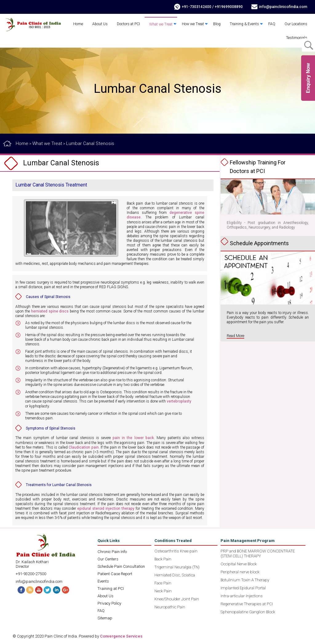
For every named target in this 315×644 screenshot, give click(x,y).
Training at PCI (111, 588)
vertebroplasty (179, 401)
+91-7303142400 (198, 7)
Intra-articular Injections (242, 595)
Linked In (57, 589)
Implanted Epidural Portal (243, 587)
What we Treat (162, 24)
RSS (30, 589)
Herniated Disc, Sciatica (175, 574)
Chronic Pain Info (112, 551)
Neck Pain (163, 590)
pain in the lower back (133, 438)
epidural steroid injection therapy (106, 508)
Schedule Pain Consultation (121, 566)
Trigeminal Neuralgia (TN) (177, 566)
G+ (66, 589)
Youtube (39, 589)
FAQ (272, 24)
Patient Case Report (115, 573)
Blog (217, 24)
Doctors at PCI (130, 24)
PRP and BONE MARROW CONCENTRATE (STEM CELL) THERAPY (258, 553)
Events (103, 581)
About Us (102, 24)
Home (80, 24)
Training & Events (245, 24)
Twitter (48, 589)
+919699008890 (230, 7)
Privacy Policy (109, 603)
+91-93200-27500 (31, 573)
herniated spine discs (50, 311)
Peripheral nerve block (240, 571)
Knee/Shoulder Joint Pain (177, 598)
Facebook (20, 589)
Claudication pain (84, 447)
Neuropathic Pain (170, 606)
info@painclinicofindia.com (284, 7)
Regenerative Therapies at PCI (247, 603)
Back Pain (163, 558)
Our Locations (296, 24)
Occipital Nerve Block (239, 563)
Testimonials (297, 38)
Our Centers (108, 558)
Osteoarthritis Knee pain (176, 550)
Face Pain (163, 582)
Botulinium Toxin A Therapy (245, 579)
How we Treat (194, 24)
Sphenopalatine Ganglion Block (248, 611)
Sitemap (105, 617)
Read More (235, 336)
